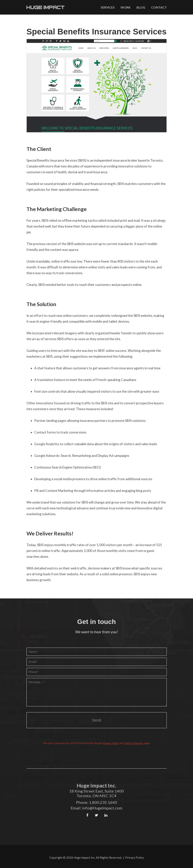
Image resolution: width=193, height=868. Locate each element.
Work (126, 7)
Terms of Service (134, 743)
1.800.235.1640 (103, 802)
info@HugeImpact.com (102, 808)
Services (108, 7)
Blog (141, 7)
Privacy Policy (111, 743)
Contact (159, 7)
